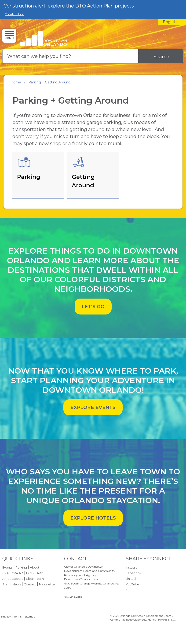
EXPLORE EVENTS (93, 407)
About (35, 567)
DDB (30, 573)
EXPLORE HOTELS (93, 518)
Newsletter (47, 584)
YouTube (132, 584)
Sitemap (30, 617)
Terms (18, 617)
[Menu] (9, 35)
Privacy (6, 617)
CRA (5, 573)
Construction (14, 14)
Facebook (133, 573)
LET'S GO (93, 307)
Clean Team (35, 579)
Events (7, 567)
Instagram (133, 567)
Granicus (174, 620)
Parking (21, 567)
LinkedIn (132, 579)
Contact (30, 584)
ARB (40, 573)
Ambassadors (13, 579)
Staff (6, 584)
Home (16, 82)
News (17, 584)
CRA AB (17, 573)
